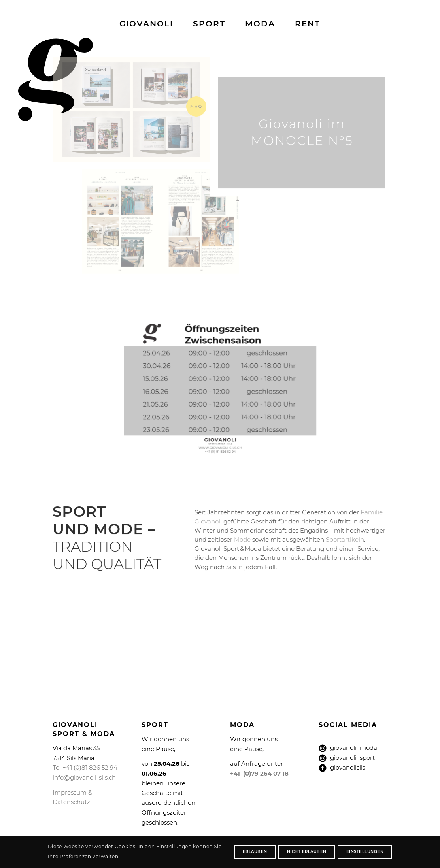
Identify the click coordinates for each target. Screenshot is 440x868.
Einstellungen (365, 852)
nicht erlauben (307, 852)
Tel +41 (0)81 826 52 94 (85, 767)
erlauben (255, 852)
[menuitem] (146, 24)
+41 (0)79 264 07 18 (259, 773)
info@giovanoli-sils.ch (84, 777)
